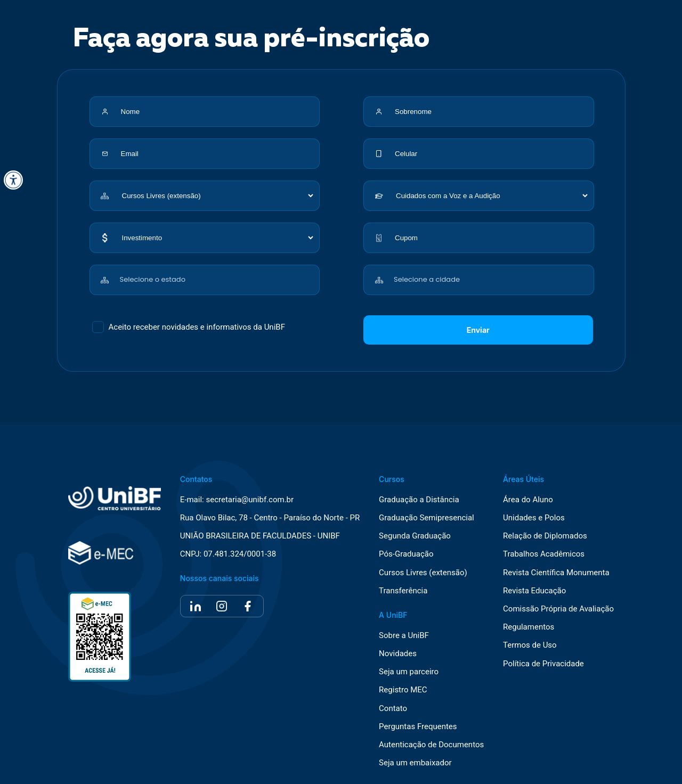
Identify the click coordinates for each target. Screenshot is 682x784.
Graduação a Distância (419, 500)
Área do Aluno (528, 500)
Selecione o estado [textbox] (153, 279)
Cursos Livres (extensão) (423, 573)
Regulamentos (529, 627)
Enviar (478, 330)
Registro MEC (403, 690)
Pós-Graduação (406, 554)
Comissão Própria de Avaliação (558, 609)
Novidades (398, 654)
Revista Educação (534, 591)
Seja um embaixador (415, 763)
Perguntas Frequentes (418, 727)
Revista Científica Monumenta (556, 573)
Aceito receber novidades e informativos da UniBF (197, 327)
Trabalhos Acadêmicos (544, 554)
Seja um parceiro (409, 672)
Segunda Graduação (415, 536)
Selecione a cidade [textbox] (427, 279)
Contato (393, 709)
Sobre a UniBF (404, 636)
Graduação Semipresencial (427, 518)
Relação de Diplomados (545, 536)
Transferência (403, 591)
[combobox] (218, 274)
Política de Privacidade (543, 664)
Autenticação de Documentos (431, 745)
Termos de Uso (530, 645)
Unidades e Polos (534, 518)
